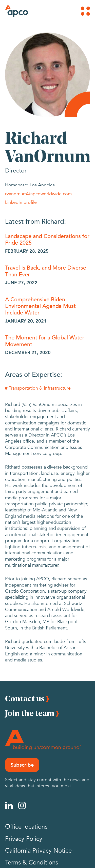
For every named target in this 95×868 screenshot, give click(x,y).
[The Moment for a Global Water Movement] (48, 341)
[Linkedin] (9, 805)
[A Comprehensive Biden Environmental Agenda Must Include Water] (48, 306)
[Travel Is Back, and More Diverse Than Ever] (48, 271)
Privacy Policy (24, 839)
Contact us (25, 698)
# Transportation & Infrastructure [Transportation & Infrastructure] (38, 388)
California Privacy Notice (38, 851)
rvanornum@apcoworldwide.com (38, 193)
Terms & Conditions (32, 863)
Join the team (30, 713)
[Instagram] (22, 805)
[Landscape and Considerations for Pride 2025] (48, 239)
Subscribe (22, 765)
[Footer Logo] (43, 740)
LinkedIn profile (21, 202)
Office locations (26, 827)
